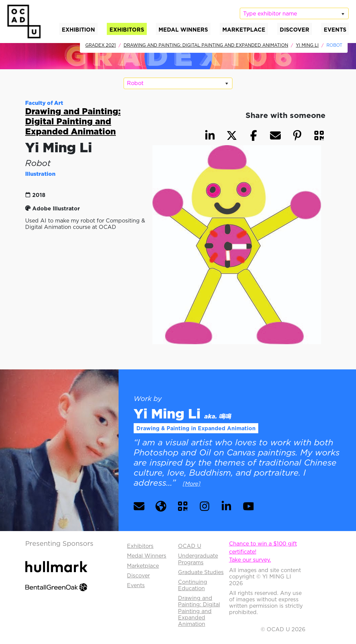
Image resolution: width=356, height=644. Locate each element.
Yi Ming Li (307, 45)
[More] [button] (192, 484)
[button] (319, 135)
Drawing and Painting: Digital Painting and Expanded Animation (206, 45)
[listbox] (294, 13)
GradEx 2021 (101, 45)
